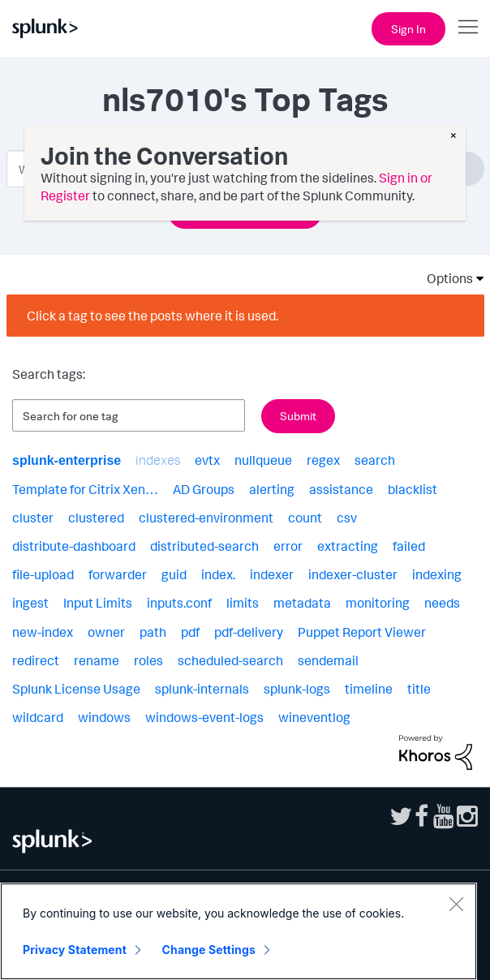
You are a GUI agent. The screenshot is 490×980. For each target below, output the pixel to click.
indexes (158, 460)
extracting (348, 546)
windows (104, 717)
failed (409, 546)
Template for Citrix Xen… (85, 489)
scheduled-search (230, 660)
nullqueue (263, 460)
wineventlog (314, 717)
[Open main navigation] (468, 27)
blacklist (413, 489)
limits (243, 603)
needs (442, 603)
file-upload (43, 574)
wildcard (38, 717)
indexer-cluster (353, 574)
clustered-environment (206, 518)
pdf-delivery (249, 632)
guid (174, 574)
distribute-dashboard (74, 546)
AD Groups (204, 489)
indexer (272, 574)
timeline (369, 689)
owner (106, 632)
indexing (437, 574)
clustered (96, 518)
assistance (341, 489)
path (153, 632)
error (288, 546)
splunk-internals (202, 689)
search (375, 460)
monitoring (378, 603)
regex (323, 460)
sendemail (328, 660)
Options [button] (445, 278)
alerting (272, 489)
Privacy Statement (75, 950)
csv (347, 518)
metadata (302, 603)
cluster (33, 518)
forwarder (118, 574)
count (305, 518)
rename (97, 660)
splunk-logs (297, 689)
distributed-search (204, 546)
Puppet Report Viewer (362, 632)
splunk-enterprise (67, 460)
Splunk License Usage (76, 689)
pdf (190, 632)
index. (218, 574)
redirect (36, 660)
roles (148, 660)
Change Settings (209, 950)
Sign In (408, 29)
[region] (239, 931)
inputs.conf (179, 603)
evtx (207, 460)
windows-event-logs (204, 717)
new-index (43, 632)
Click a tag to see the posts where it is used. (153, 316)
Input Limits (98, 603)
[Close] (456, 904)
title (419, 689)
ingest (30, 603)
